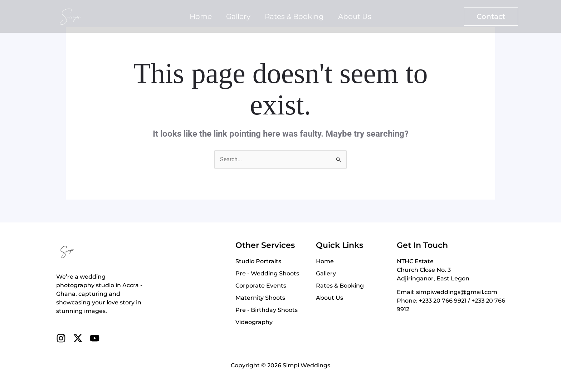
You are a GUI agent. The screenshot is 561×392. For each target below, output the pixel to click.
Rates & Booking (294, 16)
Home (201, 16)
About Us (355, 16)
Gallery (238, 16)
